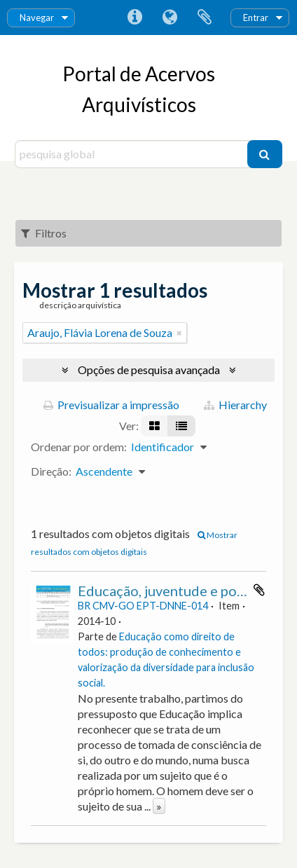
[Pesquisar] (265, 154)
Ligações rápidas (134, 18)
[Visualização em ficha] (154, 426)
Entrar (256, 18)
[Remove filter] (179, 333)
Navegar (37, 18)
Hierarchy (235, 405)
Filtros (44, 233)
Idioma (170, 18)
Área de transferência (205, 18)
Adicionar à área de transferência (259, 590)
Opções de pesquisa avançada (149, 370)
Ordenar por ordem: (79, 447)
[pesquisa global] (133, 154)
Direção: (51, 471)
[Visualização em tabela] (181, 426)
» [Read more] (159, 806)
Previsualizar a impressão (111, 405)
